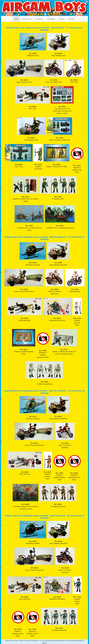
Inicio (16, 19)
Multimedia (51, 19)
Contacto (71, 19)
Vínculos (61, 19)
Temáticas (39, 19)
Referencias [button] (27, 19)
